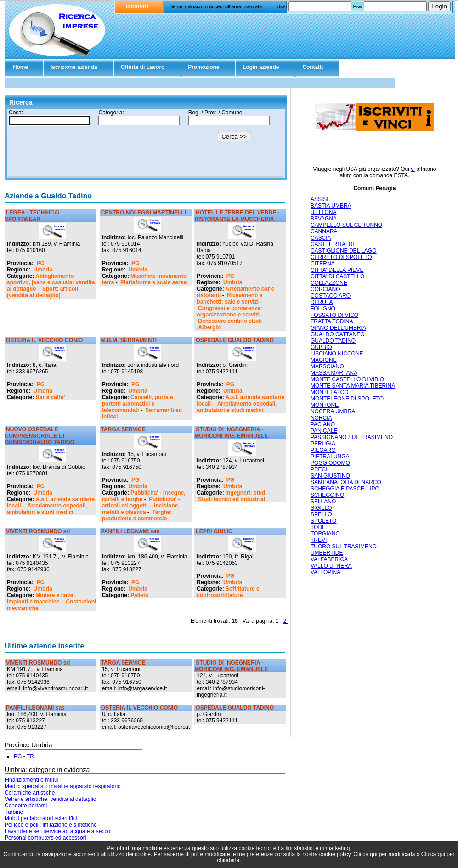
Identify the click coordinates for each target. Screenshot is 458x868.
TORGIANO (325, 534)
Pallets (139, 595)
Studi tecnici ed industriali (232, 499)
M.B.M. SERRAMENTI (129, 340)
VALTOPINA (325, 572)
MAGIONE (324, 360)
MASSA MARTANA (334, 373)
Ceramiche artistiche (30, 793)
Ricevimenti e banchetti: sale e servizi (229, 299)
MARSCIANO (327, 366)
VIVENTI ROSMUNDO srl (38, 531)
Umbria (43, 270)
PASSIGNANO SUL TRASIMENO (352, 437)
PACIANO (323, 424)
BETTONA (323, 212)
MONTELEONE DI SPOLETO (347, 399)
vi (413, 169)
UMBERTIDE (327, 553)
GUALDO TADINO (333, 341)
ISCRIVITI (137, 6)
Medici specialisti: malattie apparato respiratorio (63, 786)
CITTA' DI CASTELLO (337, 276)
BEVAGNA (324, 219)
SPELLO (321, 514)
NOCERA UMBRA (333, 411)
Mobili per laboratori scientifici (41, 818)
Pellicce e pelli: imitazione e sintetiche (51, 825)
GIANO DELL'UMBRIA (338, 328)
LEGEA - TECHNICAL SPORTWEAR (33, 216)
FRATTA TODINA (332, 321)
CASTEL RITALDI (332, 244)
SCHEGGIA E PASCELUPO (345, 489)
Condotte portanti (26, 806)
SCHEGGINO (327, 495)
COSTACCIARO (331, 296)
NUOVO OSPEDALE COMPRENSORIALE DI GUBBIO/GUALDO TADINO (40, 436)
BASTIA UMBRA (331, 206)
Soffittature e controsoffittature (228, 592)
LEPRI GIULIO (214, 531)
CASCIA (321, 238)
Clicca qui (365, 854)
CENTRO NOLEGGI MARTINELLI (144, 213)
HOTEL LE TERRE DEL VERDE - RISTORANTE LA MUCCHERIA (237, 216)
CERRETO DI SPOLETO (341, 257)
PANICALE (324, 431)
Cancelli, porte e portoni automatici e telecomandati (138, 404)
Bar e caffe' (50, 397)
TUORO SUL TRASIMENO (344, 547)
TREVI (319, 540)
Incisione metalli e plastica (140, 509)
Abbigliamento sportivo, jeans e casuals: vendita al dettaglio (51, 282)
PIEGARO (323, 450)
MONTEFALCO (330, 392)
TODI (317, 527)
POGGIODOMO (330, 463)
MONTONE (325, 405)
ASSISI (319, 199)
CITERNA (323, 264)
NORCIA (321, 418)
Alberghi (209, 327)
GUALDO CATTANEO (338, 334)
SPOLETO (323, 521)
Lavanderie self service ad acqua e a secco (57, 831)
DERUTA (322, 302)
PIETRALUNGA (330, 457)
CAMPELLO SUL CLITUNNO (346, 225)
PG (40, 263)
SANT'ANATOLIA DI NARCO (346, 482)
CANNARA (324, 231)
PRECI (319, 469)
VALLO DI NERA (331, 566)
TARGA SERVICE (123, 429)
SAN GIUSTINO (330, 476)
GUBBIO (321, 347)
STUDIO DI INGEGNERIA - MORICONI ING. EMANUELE (231, 433)
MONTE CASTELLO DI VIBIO (347, 379)
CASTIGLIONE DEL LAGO (344, 251)
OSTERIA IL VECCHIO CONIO (44, 340)
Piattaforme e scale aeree (153, 282)
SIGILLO (321, 508)
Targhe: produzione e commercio (137, 515)
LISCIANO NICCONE (337, 354)
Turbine (14, 812)
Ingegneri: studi (246, 493)
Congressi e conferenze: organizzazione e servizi (229, 311)
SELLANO (323, 502)
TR (30, 756)
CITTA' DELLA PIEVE (337, 270)
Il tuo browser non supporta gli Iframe (146, 144)
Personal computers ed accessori (45, 838)
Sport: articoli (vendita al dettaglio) (42, 292)
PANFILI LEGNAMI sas (130, 531)
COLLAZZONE (329, 283)
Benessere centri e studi (230, 321)
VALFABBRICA (329, 559)
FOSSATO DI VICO (334, 315)
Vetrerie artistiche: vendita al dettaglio (50, 799)
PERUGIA (323, 444)
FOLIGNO (323, 309)
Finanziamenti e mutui (31, 780)
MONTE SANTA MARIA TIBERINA (353, 386)
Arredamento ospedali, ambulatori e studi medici (237, 407)
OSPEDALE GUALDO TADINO (235, 340)
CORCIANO (325, 289)
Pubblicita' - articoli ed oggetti (141, 502)
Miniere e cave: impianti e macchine (41, 598)
